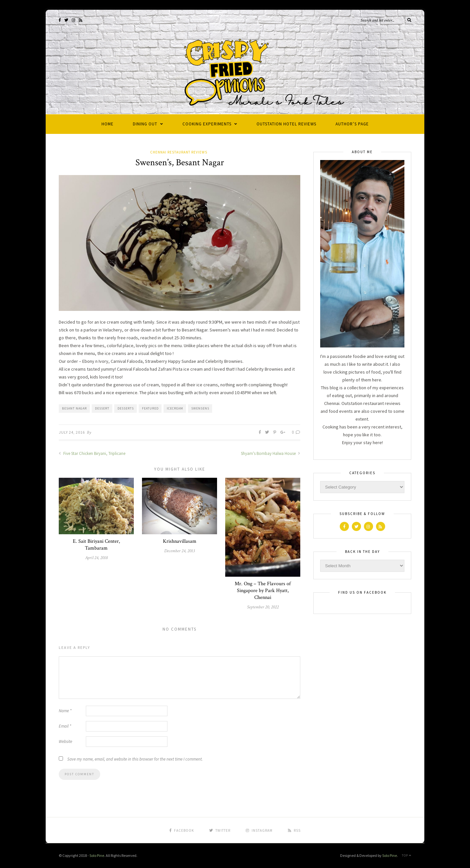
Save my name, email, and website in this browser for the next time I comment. (135, 759)
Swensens (200, 408)
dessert (102, 408)
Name (65, 711)
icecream (175, 408)
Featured (150, 408)
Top (407, 855)
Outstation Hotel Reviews (286, 124)
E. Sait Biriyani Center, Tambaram (96, 545)
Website (65, 741)
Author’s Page (352, 124)
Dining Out (145, 124)
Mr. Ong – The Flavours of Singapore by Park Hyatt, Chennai (263, 591)
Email (65, 726)
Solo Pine (97, 855)
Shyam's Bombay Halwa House (271, 453)
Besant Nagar (74, 408)
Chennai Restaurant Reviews (179, 152)
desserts (126, 408)
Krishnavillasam (180, 541)
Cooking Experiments (207, 124)
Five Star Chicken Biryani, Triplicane (92, 453)
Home (108, 124)
